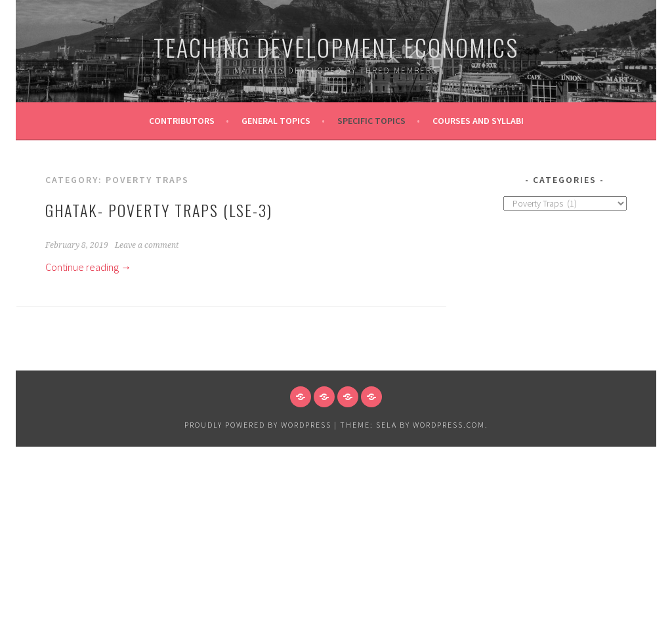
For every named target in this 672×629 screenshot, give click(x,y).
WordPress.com (449, 425)
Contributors (182, 121)
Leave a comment (147, 245)
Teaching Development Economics (336, 47)
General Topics (276, 121)
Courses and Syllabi (478, 121)
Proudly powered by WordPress (258, 425)
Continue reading (88, 267)
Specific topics (371, 121)
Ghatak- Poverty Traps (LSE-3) (159, 210)
